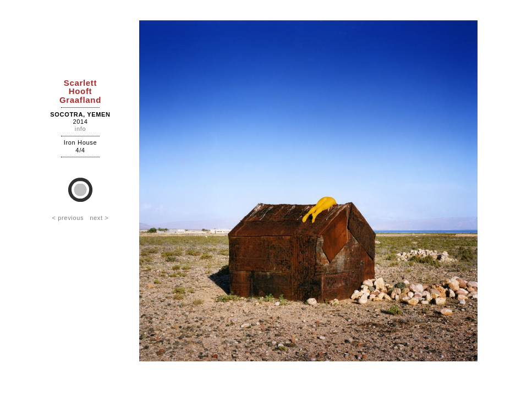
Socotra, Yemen (80, 114)
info (80, 129)
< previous (68, 218)
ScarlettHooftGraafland (80, 91)
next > (99, 218)
